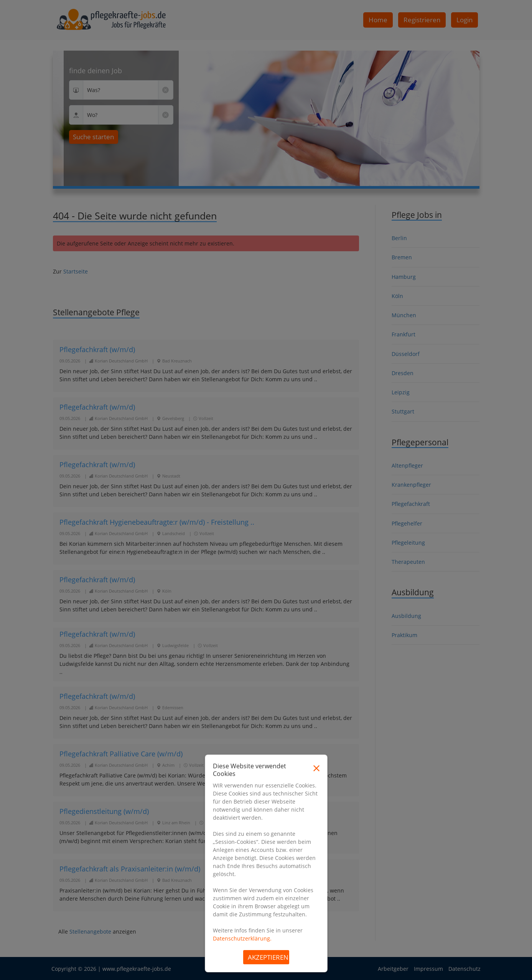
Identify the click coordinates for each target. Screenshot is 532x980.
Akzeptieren (268, 957)
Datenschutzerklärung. (242, 938)
